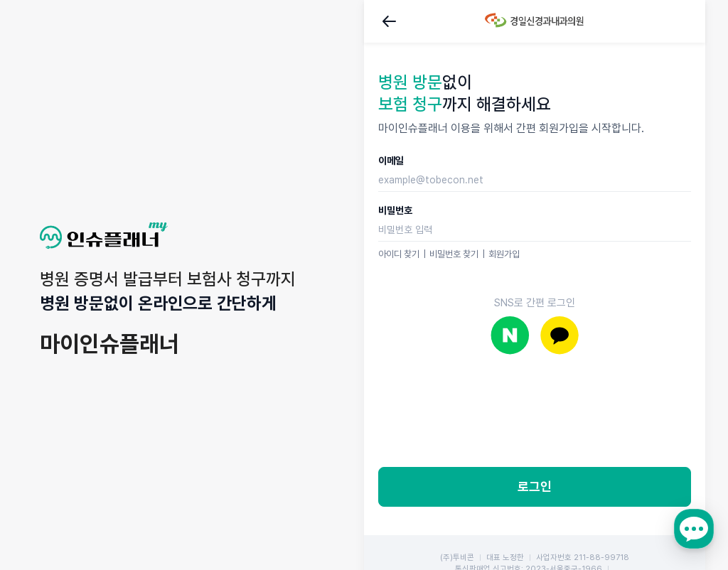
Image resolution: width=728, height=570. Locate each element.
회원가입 (504, 254)
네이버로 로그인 (510, 335)
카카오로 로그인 (559, 335)
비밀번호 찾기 (454, 254)
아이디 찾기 (399, 254)
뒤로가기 (390, 21)
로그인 (535, 486)
